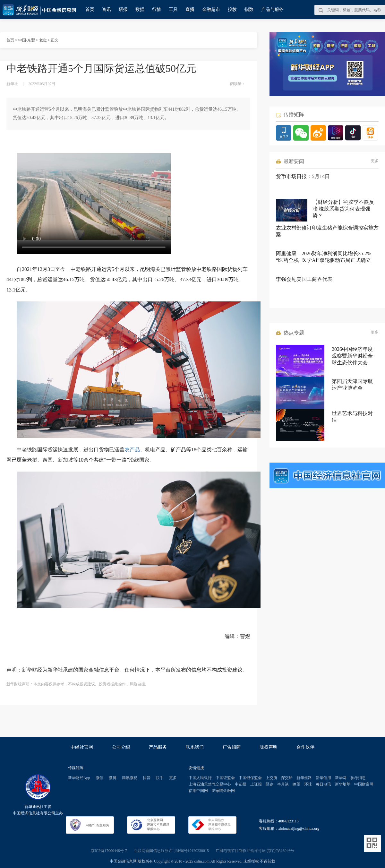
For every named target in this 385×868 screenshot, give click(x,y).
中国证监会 (225, 778)
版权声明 (269, 747)
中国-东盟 (27, 40)
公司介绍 (121, 747)
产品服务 (158, 747)
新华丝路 (304, 778)
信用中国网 (198, 791)
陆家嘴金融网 (223, 791)
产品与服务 (272, 9)
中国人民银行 (200, 778)
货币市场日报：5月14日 (303, 176)
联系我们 (195, 747)
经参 (269, 784)
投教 (232, 9)
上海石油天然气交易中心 (210, 784)
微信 (99, 778)
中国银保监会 (250, 778)
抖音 (147, 778)
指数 (249, 9)
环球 (308, 784)
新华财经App (79, 778)
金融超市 (211, 9)
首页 (90, 9)
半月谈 (283, 784)
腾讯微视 (130, 778)
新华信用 (323, 778)
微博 (113, 778)
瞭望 (296, 784)
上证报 (256, 784)
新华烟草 (343, 784)
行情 (157, 9)
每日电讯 (323, 784)
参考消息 (358, 778)
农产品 (132, 450)
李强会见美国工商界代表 (304, 279)
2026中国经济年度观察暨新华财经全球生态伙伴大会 (352, 356)
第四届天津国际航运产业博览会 (352, 385)
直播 (190, 9)
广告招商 (232, 747)
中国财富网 (364, 784)
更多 (375, 161)
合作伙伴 (305, 747)
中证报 (241, 784)
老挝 (43, 40)
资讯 (107, 9)
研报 (123, 9)
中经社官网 (82, 747)
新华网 (341, 778)
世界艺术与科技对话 (352, 417)
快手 (160, 778)
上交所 (271, 778)
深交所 (287, 778)
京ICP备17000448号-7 (109, 851)
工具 (173, 9)
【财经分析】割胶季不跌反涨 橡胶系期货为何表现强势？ (343, 209)
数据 (140, 9)
